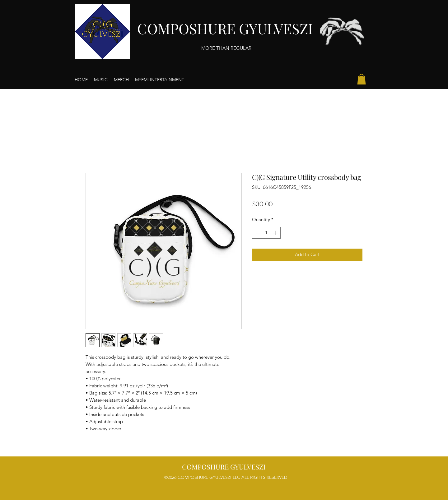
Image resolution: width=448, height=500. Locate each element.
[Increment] (276, 233)
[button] (362, 79)
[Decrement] (257, 233)
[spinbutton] (266, 233)
